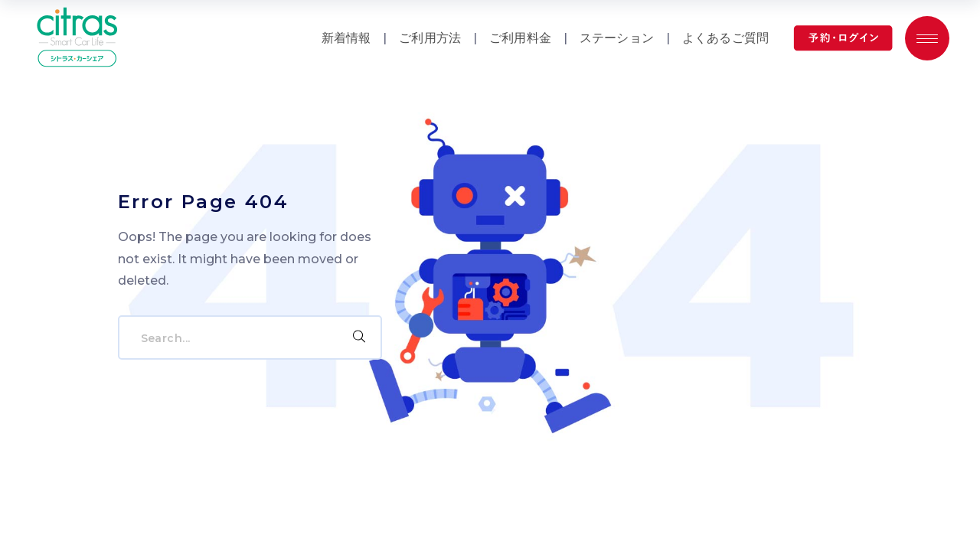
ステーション (617, 38)
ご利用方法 (430, 38)
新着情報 (346, 38)
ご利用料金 (520, 38)
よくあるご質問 (725, 38)
